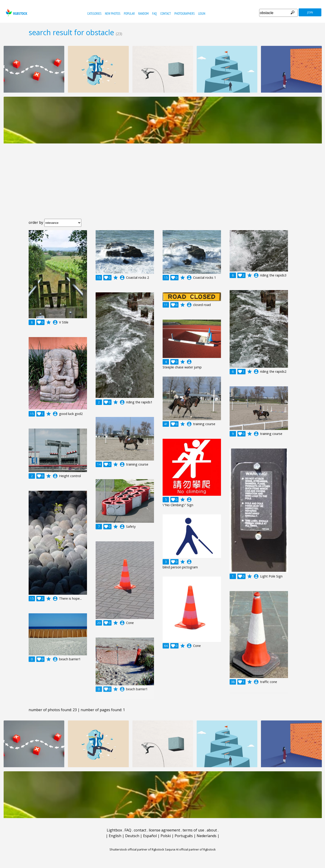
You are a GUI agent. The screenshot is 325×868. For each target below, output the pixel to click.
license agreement (164, 830)
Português (184, 836)
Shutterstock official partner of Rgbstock (137, 849)
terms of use (193, 830)
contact (166, 14)
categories (94, 14)
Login (202, 14)
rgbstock (16, 13)
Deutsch (132, 836)
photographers (185, 14)
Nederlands (207, 836)
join (310, 12)
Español (150, 836)
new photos (113, 14)
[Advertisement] (163, 185)
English (115, 836)
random (144, 14)
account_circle (55, 322)
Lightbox (114, 830)
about (212, 830)
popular (129, 14)
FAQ (154, 14)
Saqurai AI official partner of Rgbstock (190, 849)
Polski (166, 836)
